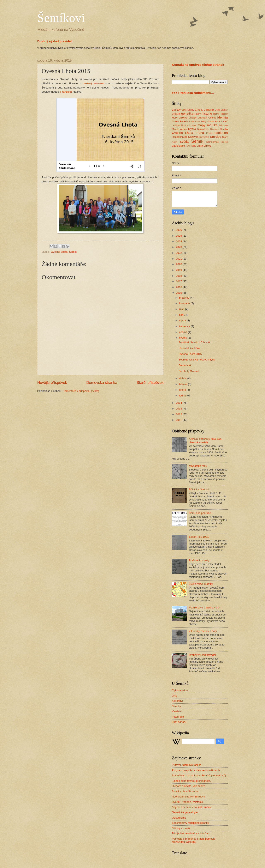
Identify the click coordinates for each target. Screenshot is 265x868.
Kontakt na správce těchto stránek (198, 65)
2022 (179, 253)
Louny (193, 125)
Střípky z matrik (181, 828)
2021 (179, 259)
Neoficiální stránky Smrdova (188, 797)
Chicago (193, 118)
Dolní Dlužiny (221, 110)
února (183, 390)
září (182, 315)
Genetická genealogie (185, 812)
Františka (66, 92)
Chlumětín (202, 118)
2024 (179, 241)
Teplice (224, 142)
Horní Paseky (220, 114)
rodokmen (221, 133)
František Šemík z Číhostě (194, 342)
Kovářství (177, 701)
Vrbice (207, 146)
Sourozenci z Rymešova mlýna (197, 360)
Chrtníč (212, 118)
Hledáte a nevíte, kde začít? (188, 786)
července (185, 326)
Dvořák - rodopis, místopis (187, 802)
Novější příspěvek (52, 383)
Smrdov (215, 137)
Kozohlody (201, 121)
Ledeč (224, 121)
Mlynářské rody (198, 466)
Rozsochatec (179, 137)
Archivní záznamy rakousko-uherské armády (206, 441)
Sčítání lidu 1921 (199, 537)
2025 (179, 236)
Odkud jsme (179, 818)
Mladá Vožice (179, 129)
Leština (176, 125)
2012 (179, 414)
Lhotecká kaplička (189, 348)
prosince (184, 298)
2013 (179, 409)
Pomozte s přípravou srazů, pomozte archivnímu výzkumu (194, 840)
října (182, 309)
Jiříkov (175, 121)
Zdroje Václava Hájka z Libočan (191, 833)
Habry (198, 114)
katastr (184, 121)
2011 (179, 420)
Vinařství (177, 711)
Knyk (192, 122)
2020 (179, 264)
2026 (179, 230)
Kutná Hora (214, 121)
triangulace (178, 146)
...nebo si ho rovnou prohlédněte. (191, 781)
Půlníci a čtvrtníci (199, 489)
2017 (179, 281)
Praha (200, 133)
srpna (183, 320)
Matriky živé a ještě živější (204, 608)
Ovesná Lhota (59, 252)
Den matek (185, 365)
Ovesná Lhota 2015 (190, 354)
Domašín (176, 114)
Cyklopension (180, 690)
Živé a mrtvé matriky (201, 584)
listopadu (185, 303)
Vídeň (200, 146)
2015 (179, 293)
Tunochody (191, 146)
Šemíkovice (212, 142)
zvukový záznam (93, 83)
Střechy (176, 706)
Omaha (224, 129)
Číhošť (199, 110)
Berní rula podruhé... (201, 513)
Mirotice (223, 125)
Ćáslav (191, 110)
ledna (183, 396)
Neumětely (203, 129)
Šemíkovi (61, 18)
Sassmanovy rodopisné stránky (190, 823)
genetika (187, 113)
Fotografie (178, 717)
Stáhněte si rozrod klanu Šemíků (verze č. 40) (199, 775)
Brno (184, 110)
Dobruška (209, 110)
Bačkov (176, 110)
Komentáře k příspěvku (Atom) (81, 391)
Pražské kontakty (199, 560)
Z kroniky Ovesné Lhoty (203, 631)
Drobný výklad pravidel (54, 41)
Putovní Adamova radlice (187, 765)
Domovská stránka (102, 383)
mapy (201, 125)
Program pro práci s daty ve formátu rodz (196, 770)
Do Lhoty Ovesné (189, 371)
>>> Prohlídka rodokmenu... (193, 93)
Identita (222, 117)
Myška (192, 129)
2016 (179, 287)
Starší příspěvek (150, 383)
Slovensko (204, 137)
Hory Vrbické (180, 118)
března (184, 384)
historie (207, 113)
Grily (175, 696)
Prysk (209, 133)
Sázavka (193, 137)
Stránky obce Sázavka (185, 791)
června (183, 332)
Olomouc (214, 129)
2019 (179, 270)
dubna (183, 378)
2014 (179, 403)
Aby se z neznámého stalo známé (192, 807)
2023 (179, 247)
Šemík (73, 252)
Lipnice (185, 125)
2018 (179, 276)
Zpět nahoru (179, 722)
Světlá (184, 142)
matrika (212, 125)
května (183, 338)
